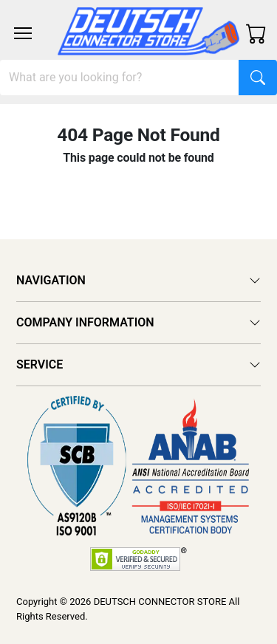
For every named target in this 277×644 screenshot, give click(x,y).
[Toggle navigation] (23, 33)
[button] (23, 33)
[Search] (120, 78)
